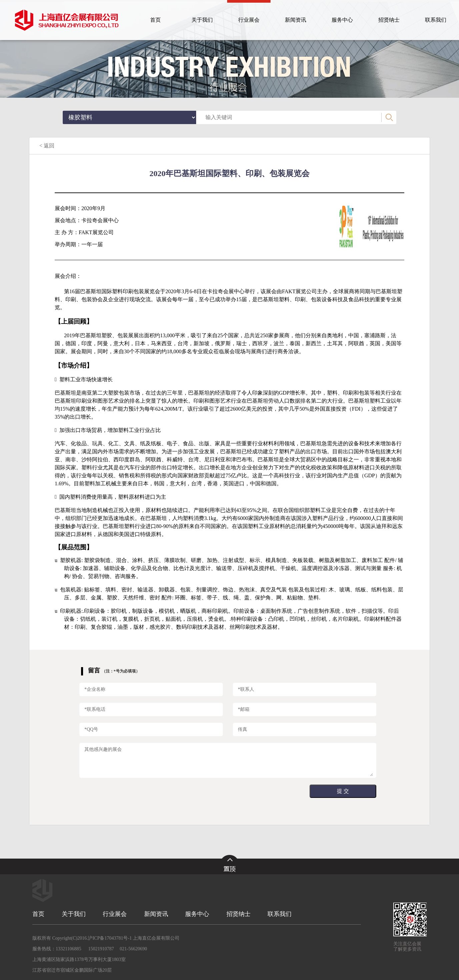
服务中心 (197, 914)
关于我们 (74, 914)
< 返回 (47, 146)
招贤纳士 (239, 914)
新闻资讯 (156, 914)
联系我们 (280, 914)
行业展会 (115, 914)
